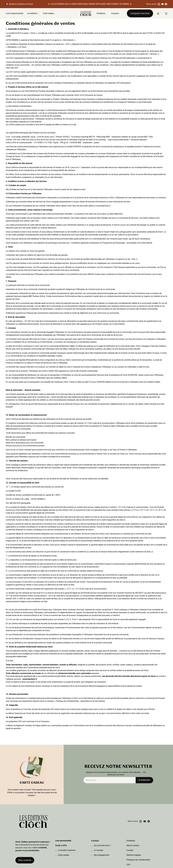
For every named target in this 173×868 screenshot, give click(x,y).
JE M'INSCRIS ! (144, 780)
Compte (130, 850)
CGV (128, 865)
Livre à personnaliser (15, 13)
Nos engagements (101, 855)
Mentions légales (134, 855)
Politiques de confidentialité (138, 860)
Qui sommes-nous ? (102, 845)
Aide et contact (133, 845)
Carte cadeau (48, 13)
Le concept (98, 850)
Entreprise (101, 13)
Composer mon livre (140, 13)
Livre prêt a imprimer (66, 850)
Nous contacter (25, 860)
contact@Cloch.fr (103, 206)
